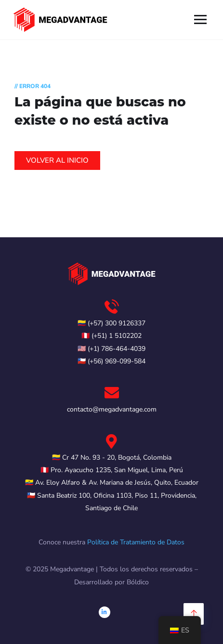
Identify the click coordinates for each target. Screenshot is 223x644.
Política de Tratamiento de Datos (136, 542)
